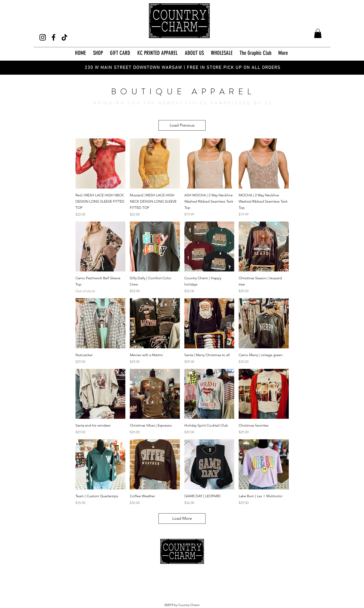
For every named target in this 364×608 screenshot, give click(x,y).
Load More (182, 518)
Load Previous (182, 125)
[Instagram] (43, 37)
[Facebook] (54, 37)
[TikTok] (64, 37)
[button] (318, 33)
